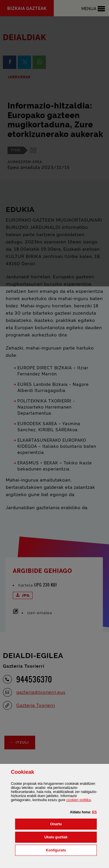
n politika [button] (78, 800)
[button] (94, 812)
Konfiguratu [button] (71, 850)
